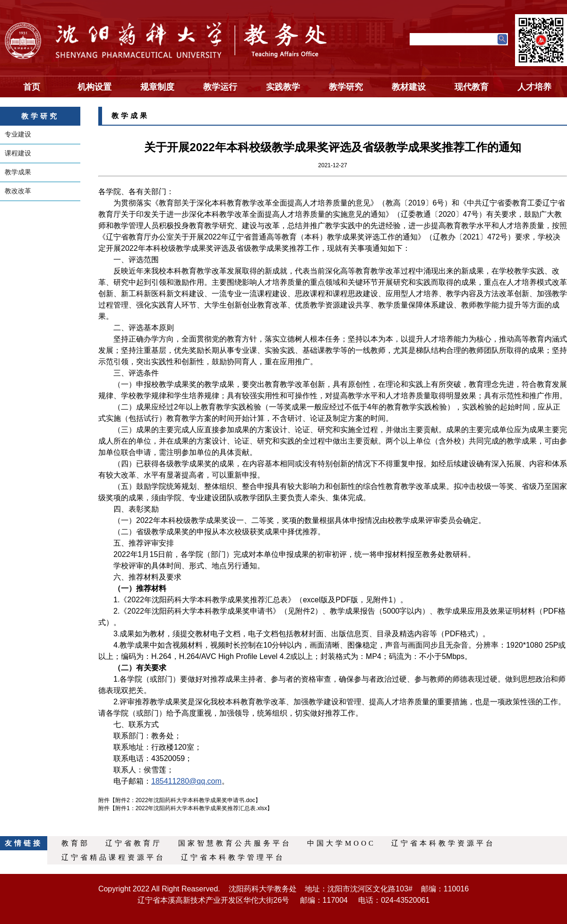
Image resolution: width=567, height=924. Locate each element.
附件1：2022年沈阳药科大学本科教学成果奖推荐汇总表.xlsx (191, 808)
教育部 (76, 843)
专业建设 (18, 134)
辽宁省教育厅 (134, 843)
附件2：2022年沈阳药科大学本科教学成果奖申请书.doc (185, 800)
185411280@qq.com (186, 781)
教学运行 (220, 87)
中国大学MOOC (341, 843)
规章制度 (157, 87)
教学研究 (346, 87)
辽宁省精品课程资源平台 (113, 857)
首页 (32, 87)
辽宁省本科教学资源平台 (443, 843)
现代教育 (472, 87)
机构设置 (94, 87)
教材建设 (409, 87)
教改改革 (18, 191)
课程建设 (18, 153)
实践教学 (283, 87)
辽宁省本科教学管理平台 (233, 857)
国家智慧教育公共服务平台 (235, 843)
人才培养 (534, 87)
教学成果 (18, 172)
